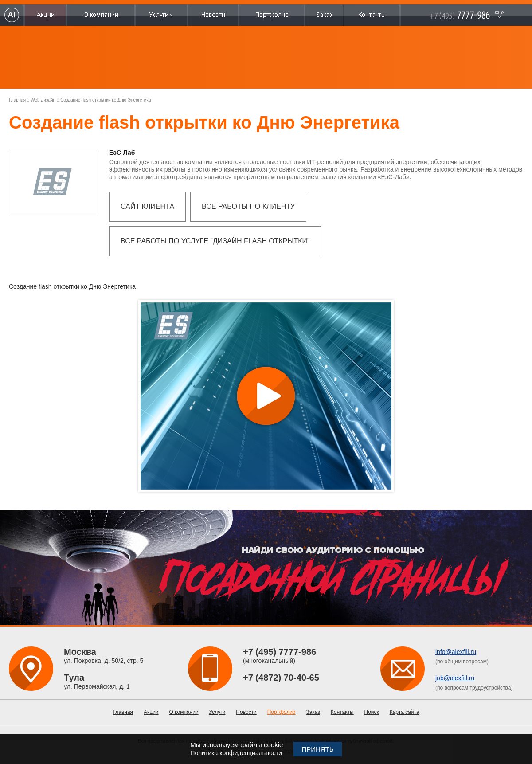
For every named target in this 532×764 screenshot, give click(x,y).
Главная (17, 100)
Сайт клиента (147, 206)
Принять (317, 749)
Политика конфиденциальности (236, 753)
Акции (151, 712)
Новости (246, 712)
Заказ (313, 712)
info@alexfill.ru (456, 652)
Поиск (372, 712)
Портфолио (282, 712)
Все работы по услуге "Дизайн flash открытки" (215, 241)
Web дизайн (43, 100)
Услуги (217, 712)
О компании (184, 712)
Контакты (342, 712)
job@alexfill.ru (455, 678)
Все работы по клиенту (248, 206)
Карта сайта (405, 712)
